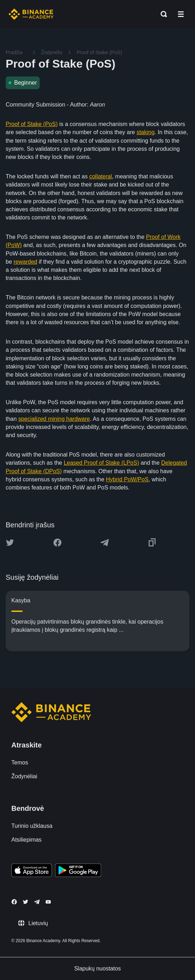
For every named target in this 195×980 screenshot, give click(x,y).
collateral (101, 176)
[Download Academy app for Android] (78, 871)
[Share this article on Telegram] (105, 543)
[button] (181, 14)
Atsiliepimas (26, 840)
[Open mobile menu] (181, 14)
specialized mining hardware (54, 419)
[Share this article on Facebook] (57, 543)
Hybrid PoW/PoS (127, 479)
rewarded (25, 262)
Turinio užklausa (32, 826)
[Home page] (31, 14)
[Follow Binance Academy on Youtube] (48, 902)
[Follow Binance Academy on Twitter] (26, 902)
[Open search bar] (162, 14)
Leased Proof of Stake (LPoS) (102, 463)
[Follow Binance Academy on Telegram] (37, 902)
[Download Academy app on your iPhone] (32, 871)
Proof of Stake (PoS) (32, 124)
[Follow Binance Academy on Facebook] (14, 902)
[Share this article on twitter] (10, 543)
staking (146, 132)
